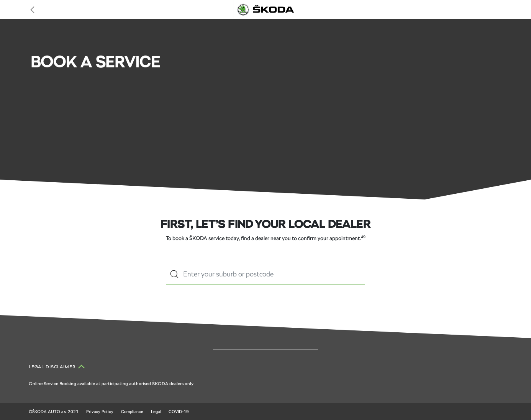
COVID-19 (179, 412)
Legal (156, 412)
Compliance (132, 412)
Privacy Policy (100, 412)
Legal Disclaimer (52, 367)
